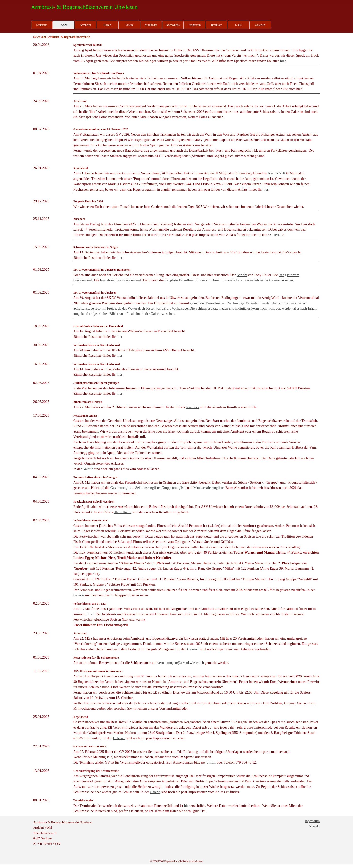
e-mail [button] (211, 762)
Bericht (242, 275)
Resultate (217, 25)
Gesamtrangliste (122, 488)
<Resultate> (123, 512)
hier (283, 61)
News (64, 25)
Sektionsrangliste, (148, 488)
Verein (129, 25)
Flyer (90, 614)
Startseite (42, 25)
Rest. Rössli (277, 173)
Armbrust (85, 25)
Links (238, 25)
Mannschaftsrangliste (209, 488)
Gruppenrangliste (174, 488)
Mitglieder (151, 25)
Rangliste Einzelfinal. (180, 280)
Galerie (275, 280)
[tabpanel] (52, 45)
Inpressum (312, 821)
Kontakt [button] (315, 826)
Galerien (260, 25)
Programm (195, 25)
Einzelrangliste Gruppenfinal (121, 280)
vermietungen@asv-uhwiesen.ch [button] (181, 663)
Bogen (107, 25)
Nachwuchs (173, 25)
